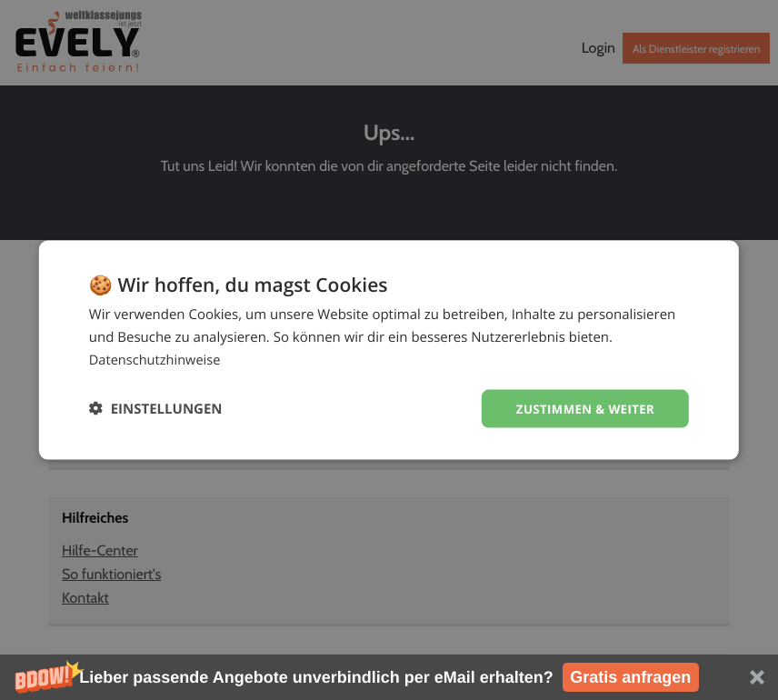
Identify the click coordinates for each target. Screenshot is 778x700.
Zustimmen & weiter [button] (581, 408)
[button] (389, 677)
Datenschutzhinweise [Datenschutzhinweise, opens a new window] (157, 358)
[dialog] (389, 350)
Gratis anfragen (630, 677)
